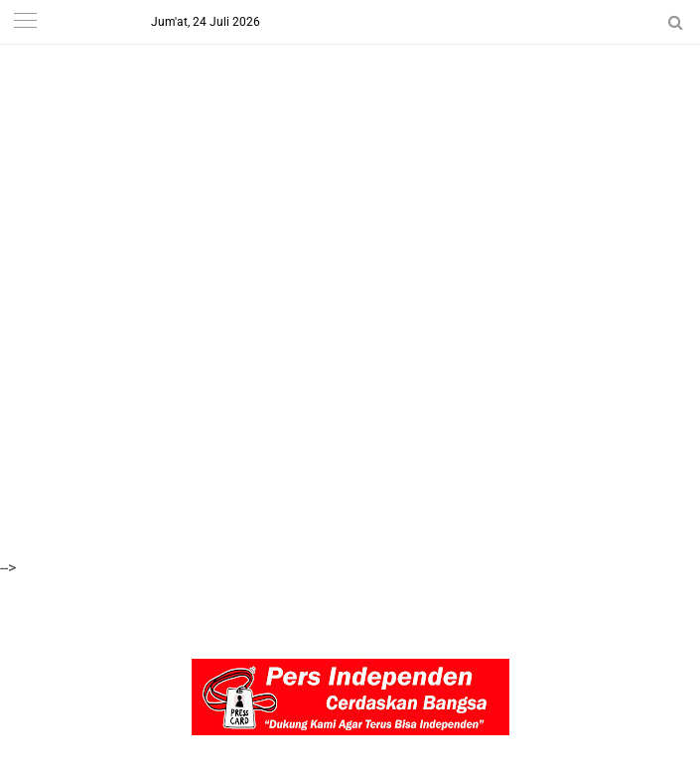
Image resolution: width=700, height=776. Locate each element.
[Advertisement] (350, 139)
